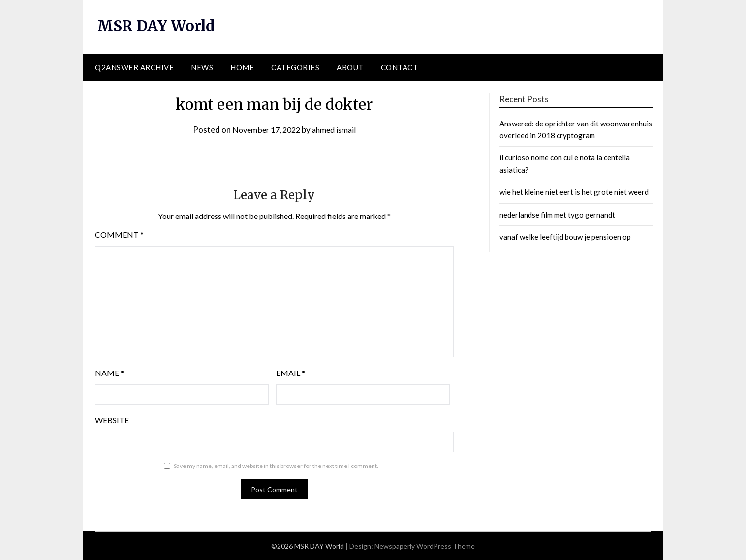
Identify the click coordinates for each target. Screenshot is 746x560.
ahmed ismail (337, 129)
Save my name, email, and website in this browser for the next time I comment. (276, 466)
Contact (400, 67)
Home (242, 67)
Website (112, 420)
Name (109, 373)
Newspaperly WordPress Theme (425, 546)
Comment (119, 234)
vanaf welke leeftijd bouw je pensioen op (565, 237)
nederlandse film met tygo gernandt (557, 214)
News (202, 67)
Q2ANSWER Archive (134, 67)
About (350, 67)
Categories (295, 67)
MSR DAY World (157, 26)
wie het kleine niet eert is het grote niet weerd (574, 192)
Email (291, 373)
